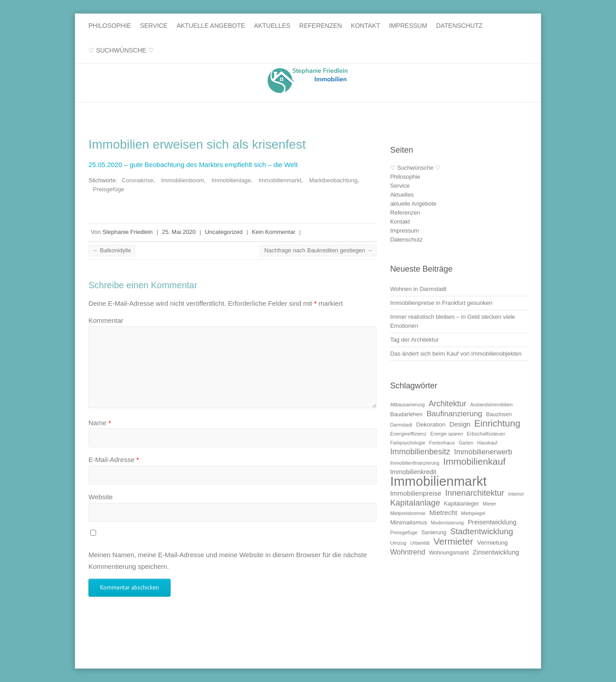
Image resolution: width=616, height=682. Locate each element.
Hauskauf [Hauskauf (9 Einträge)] (487, 443)
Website (101, 497)
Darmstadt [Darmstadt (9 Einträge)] (401, 425)
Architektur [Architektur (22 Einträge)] (448, 404)
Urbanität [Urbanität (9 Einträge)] (420, 543)
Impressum (408, 26)
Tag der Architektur (414, 340)
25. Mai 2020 (179, 232)
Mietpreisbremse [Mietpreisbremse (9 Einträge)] (408, 513)
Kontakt (365, 26)
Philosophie (110, 26)
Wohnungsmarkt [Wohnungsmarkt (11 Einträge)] (449, 553)
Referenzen (321, 26)
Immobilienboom (183, 180)
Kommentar (106, 320)
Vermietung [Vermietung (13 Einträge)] (493, 543)
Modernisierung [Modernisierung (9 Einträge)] (447, 523)
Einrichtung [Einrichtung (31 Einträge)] (497, 423)
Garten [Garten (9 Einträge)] (466, 443)
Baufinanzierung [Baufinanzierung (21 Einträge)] (454, 414)
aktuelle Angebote (211, 26)
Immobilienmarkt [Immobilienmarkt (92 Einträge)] (438, 481)
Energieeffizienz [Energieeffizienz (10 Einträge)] (408, 434)
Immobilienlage (231, 180)
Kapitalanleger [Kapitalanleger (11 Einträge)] (462, 504)
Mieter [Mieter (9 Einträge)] (489, 504)
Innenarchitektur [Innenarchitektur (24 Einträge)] (475, 493)
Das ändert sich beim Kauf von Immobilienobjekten (456, 354)
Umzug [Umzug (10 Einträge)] (398, 543)
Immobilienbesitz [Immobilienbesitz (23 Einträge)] (420, 452)
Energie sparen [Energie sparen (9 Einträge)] (447, 434)
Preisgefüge (108, 189)
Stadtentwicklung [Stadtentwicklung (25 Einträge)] (482, 531)
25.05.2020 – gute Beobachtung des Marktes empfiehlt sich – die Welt (193, 165)
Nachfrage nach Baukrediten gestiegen (319, 250)
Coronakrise (137, 180)
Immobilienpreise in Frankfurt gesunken (441, 303)
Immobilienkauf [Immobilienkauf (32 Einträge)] (474, 461)
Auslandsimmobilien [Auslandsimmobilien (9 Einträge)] (491, 405)
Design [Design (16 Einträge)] (460, 424)
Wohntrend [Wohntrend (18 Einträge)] (408, 552)
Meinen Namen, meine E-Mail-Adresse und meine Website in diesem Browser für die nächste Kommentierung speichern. (228, 561)
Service (154, 26)
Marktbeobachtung (334, 180)
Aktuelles (272, 26)
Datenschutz (459, 26)
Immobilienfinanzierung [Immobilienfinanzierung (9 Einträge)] (415, 463)
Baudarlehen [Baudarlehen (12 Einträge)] (406, 414)
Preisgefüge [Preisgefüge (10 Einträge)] (404, 532)
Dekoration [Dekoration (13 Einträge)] (431, 425)
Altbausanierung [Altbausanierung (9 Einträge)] (407, 405)
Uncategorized (224, 232)
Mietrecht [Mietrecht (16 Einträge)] (443, 513)
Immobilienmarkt (280, 180)
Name (100, 423)
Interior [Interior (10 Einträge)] (516, 494)
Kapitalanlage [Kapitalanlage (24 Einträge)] (415, 503)
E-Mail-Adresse (114, 460)
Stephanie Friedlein (128, 232)
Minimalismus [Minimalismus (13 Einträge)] (409, 522)
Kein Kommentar (274, 232)
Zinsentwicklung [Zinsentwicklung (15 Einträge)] (496, 552)
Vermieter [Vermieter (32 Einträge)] (453, 541)
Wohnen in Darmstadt (418, 289)
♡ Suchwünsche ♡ (121, 50)
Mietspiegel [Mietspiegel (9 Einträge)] (473, 513)
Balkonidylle (112, 250)
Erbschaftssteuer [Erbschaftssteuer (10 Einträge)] (486, 434)
